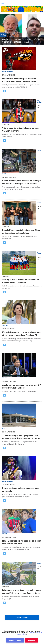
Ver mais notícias (22, 617)
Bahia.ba (14, 3)
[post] (22, 67)
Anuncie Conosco (38, 637)
